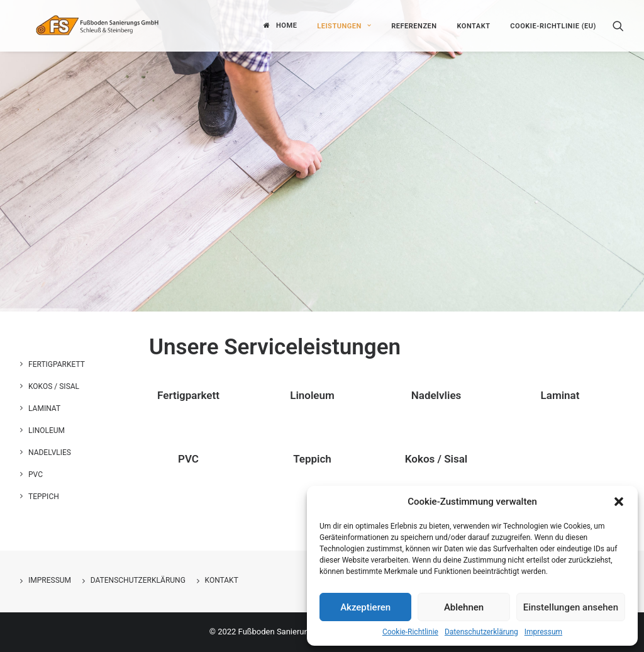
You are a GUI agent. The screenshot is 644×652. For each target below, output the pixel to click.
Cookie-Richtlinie (410, 632)
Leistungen (344, 25)
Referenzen (414, 25)
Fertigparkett (188, 395)
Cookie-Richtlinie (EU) (553, 25)
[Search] (618, 25)
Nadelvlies (436, 395)
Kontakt (473, 25)
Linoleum (312, 395)
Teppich (312, 459)
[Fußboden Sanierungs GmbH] (114, 25)
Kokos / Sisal (436, 459)
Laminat (560, 395)
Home (286, 25)
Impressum (543, 632)
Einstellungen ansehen (571, 607)
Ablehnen (464, 607)
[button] (619, 502)
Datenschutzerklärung (481, 632)
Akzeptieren (365, 607)
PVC (188, 459)
